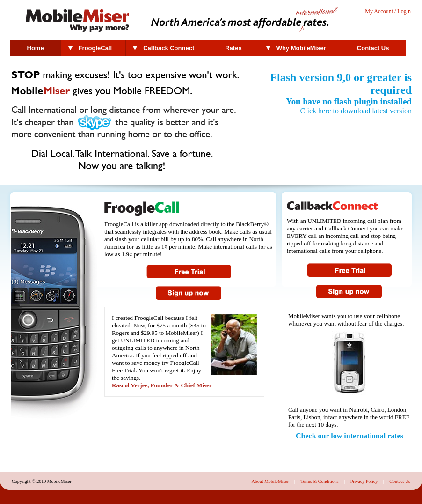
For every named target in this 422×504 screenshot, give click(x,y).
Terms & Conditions (320, 481)
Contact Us (373, 48)
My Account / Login (388, 11)
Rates (233, 48)
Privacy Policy (364, 481)
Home (36, 48)
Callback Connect (169, 48)
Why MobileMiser (301, 48)
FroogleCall (95, 48)
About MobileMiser (270, 481)
